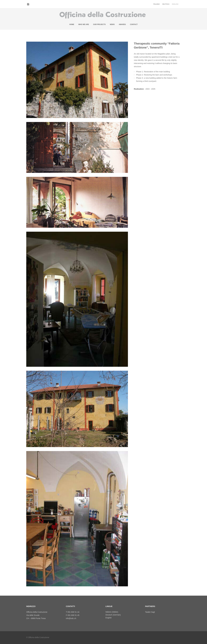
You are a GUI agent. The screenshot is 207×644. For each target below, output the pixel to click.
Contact (134, 24)
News (112, 24)
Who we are (84, 24)
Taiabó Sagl (150, 611)
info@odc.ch (71, 618)
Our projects (99, 24)
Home (72, 24)
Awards (122, 24)
